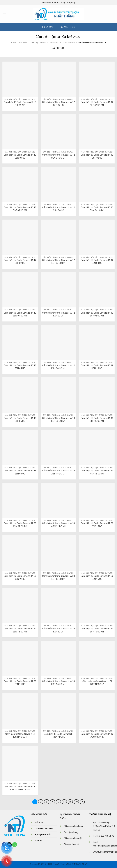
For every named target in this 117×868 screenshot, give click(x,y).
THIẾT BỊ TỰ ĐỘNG (38, 43)
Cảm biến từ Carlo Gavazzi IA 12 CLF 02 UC (58, 104)
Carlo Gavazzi (55, 43)
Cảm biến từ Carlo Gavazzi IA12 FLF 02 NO (20, 104)
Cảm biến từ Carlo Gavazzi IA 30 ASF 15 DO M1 (97, 472)
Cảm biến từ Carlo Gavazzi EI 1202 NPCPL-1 (97, 683)
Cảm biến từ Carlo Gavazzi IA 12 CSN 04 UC (58, 209)
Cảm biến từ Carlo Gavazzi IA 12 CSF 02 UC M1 (20, 209)
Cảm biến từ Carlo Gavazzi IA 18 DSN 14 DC (97, 367)
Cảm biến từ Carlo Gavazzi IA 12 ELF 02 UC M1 (58, 262)
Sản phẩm (23, 43)
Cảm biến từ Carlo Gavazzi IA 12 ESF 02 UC (58, 314)
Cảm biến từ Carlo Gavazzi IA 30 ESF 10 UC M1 (97, 630)
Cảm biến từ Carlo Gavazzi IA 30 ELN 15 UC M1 (20, 630)
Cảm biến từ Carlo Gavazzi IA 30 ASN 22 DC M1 (20, 525)
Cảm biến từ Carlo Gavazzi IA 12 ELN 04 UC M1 (20, 314)
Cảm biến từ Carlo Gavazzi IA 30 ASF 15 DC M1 (58, 472)
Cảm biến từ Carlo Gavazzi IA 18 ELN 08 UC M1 (58, 420)
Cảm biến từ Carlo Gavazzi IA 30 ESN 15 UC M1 (58, 683)
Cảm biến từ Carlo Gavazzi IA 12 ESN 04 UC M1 (58, 367)
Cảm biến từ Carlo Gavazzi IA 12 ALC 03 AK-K (97, 735)
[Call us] (15, 844)
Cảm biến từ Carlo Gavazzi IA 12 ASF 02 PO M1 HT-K (20, 788)
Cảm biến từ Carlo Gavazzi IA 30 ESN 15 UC (20, 683)
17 (64, 802)
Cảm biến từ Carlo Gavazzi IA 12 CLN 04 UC (20, 156)
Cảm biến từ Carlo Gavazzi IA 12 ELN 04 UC (97, 262)
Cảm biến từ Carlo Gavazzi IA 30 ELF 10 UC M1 (58, 577)
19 (76, 802)
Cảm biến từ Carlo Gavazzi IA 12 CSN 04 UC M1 (97, 209)
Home (14, 43)
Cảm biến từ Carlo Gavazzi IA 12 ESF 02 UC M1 (97, 314)
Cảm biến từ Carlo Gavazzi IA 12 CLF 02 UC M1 (97, 104)
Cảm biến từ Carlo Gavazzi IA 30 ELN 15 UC (97, 577)
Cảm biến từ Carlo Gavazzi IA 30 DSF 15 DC (97, 525)
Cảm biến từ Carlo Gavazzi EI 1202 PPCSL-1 (20, 735)
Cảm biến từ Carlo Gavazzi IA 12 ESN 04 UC (20, 367)
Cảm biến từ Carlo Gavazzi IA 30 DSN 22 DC (20, 577)
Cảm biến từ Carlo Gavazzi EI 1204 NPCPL (58, 735)
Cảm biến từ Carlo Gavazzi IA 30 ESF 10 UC (58, 630)
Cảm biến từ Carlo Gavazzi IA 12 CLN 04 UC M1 (58, 156)
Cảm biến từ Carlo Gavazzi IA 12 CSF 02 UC (97, 156)
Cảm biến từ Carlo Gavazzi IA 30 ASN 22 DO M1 (58, 525)
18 (70, 802)
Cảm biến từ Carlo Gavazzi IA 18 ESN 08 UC (20, 472)
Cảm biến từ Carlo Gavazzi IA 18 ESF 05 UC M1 (97, 420)
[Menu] (4, 14)
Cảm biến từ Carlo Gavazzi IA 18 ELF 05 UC (20, 420)
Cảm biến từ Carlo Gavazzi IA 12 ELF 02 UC (20, 262)
